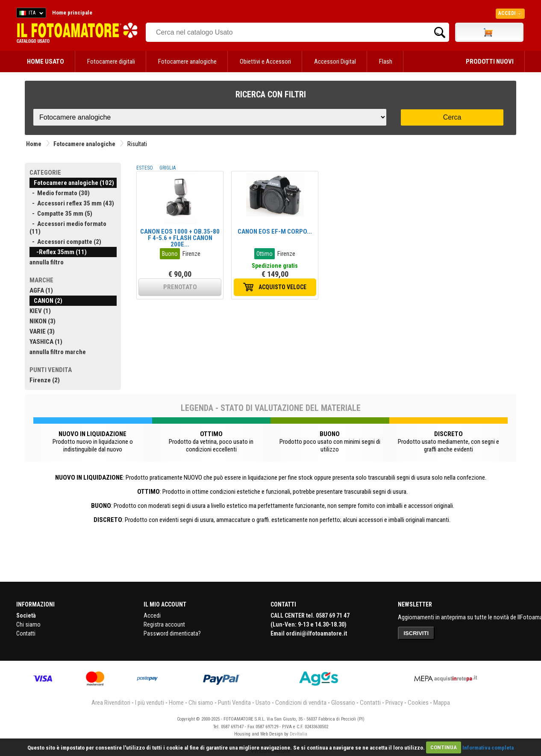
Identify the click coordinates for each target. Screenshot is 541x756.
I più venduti (150, 703)
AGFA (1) (41, 290)
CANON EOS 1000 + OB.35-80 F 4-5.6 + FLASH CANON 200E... (180, 238)
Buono (170, 254)
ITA (30, 14)
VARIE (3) (42, 331)
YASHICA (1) (46, 342)
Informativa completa (488, 747)
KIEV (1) (40, 311)
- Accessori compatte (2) (65, 242)
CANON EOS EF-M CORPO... (275, 231)
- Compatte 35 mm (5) (61, 214)
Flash (386, 62)
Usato (263, 703)
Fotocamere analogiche (187, 62)
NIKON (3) (43, 321)
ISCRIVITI (416, 633)
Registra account (164, 624)
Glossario (343, 703)
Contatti (26, 633)
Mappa (442, 703)
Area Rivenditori (111, 703)
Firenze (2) (45, 380)
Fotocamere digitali (111, 62)
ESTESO (145, 168)
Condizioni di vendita (301, 703)
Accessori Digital (335, 62)
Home (34, 144)
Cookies (418, 703)
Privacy (394, 703)
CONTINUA (444, 747)
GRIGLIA (168, 168)
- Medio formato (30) (60, 193)
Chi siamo (28, 624)
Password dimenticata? (172, 633)
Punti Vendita (234, 703)
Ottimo (265, 254)
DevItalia (298, 734)
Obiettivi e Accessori (265, 62)
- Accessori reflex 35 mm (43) (72, 203)
